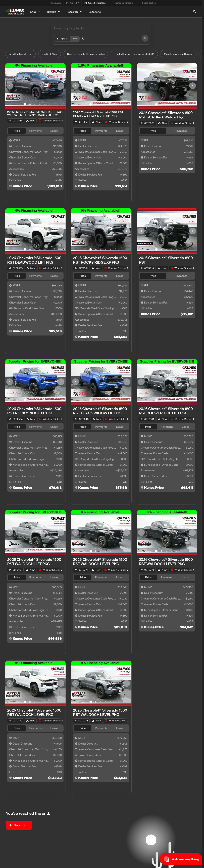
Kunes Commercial (123, 3)
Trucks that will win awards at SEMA (141, 54)
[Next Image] (61, 86)
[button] (83, 39)
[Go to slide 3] (35, 105)
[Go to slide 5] (45, 105)
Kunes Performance (95, 3)
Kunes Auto (54, 3)
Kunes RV (73, 3)
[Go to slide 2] (30, 105)
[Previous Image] (10, 86)
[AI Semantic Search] (101, 30)
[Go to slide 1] (25, 105)
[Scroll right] (62, 121)
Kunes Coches (147, 3)
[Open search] (195, 12)
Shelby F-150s (51, 54)
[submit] (145, 38)
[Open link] (50, 121)
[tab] (17, 131)
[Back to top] (19, 826)
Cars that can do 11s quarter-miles (89, 54)
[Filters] (62, 39)
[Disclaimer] (11, 141)
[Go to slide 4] (40, 105)
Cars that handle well (22, 54)
